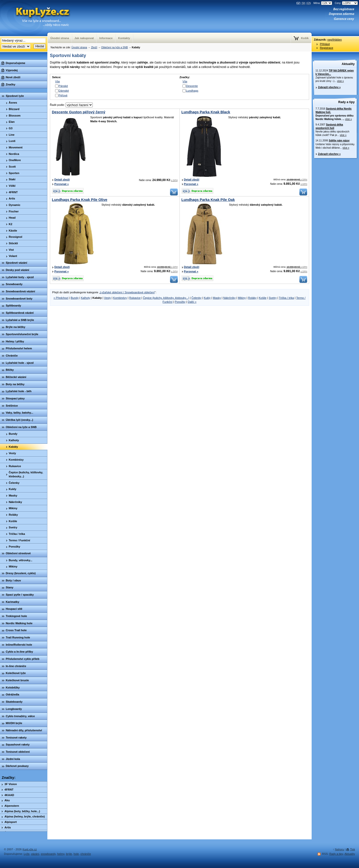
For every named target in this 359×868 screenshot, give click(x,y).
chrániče (86, 854)
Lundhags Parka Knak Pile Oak (208, 200)
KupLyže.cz (30, 849)
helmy (61, 854)
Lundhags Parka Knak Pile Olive (80, 200)
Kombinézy (120, 298)
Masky (217, 298)
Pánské (63, 86)
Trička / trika (287, 298)
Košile (263, 298)
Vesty (107, 298)
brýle (69, 854)
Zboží (94, 47)
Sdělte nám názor (339, 141)
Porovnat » (62, 184)
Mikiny (242, 298)
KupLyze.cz (36, 18)
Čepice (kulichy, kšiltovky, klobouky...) (166, 298)
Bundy (75, 298)
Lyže (27, 854)
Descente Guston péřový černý (79, 112)
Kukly (207, 298)
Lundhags (192, 91)
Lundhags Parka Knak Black (206, 112)
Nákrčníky (229, 298)
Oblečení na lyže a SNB (115, 47)
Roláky (252, 298)
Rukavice (135, 298)
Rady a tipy (347, 102)
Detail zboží (62, 180)
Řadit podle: (71, 105)
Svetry (273, 298)
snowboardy (48, 854)
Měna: (323, 3)
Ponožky (180, 302)
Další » (192, 302)
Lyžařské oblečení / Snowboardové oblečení (127, 292)
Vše (57, 81)
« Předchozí (61, 298)
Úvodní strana (79, 47)
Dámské (64, 91)
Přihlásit (325, 44)
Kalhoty (85, 298)
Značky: (9, 778)
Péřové (63, 95)
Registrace (326, 48)
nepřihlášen (335, 40)
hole (76, 854)
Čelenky (196, 298)
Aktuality (348, 64)
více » (340, 81)
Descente (192, 86)
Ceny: (346, 3)
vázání (35, 854)
